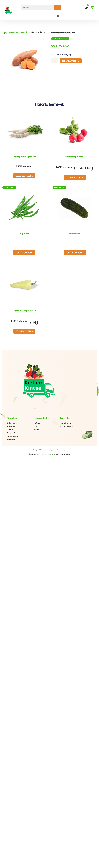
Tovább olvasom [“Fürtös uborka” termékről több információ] (75, 252)
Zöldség (15, 32)
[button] (58, 16)
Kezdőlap (7, 32)
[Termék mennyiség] (55, 61)
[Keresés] (57, 7)
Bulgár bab (24, 233)
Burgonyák (23, 32)
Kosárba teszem (70, 61)
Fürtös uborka (75, 233)
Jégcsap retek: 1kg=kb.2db (24, 157)
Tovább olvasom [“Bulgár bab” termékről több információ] (24, 252)
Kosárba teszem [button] (24, 176)
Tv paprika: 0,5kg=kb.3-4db (24, 310)
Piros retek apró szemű (75, 157)
